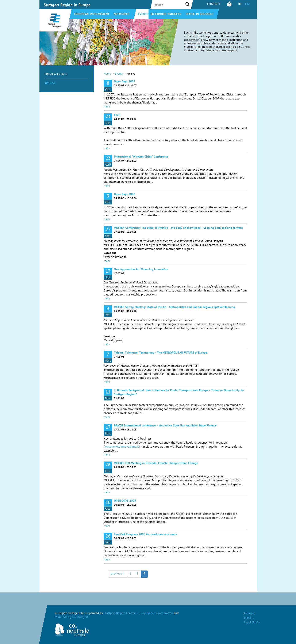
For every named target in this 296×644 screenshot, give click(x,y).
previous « (118, 574)
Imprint (249, 618)
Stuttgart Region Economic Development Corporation (138, 613)
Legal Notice (252, 623)
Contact (214, 5)
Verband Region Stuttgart (72, 617)
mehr (107, 107)
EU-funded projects (166, 14)
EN (247, 5)
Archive (50, 84)
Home (107, 74)
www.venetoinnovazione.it (122, 447)
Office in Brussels (199, 14)
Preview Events (56, 74)
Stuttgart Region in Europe (67, 5)
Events (143, 14)
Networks (121, 14)
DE (240, 5)
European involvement (92, 14)
